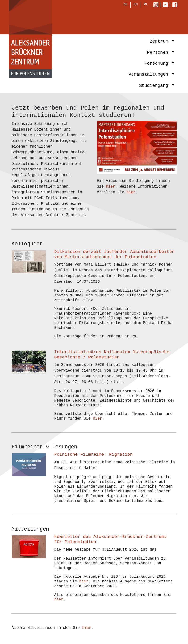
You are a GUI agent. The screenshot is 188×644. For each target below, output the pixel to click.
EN (135, 5)
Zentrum (160, 42)
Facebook (176, 5)
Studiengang (155, 86)
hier (110, 187)
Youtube (166, 5)
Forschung (158, 64)
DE (125, 5)
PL (146, 5)
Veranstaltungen (150, 75)
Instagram (157, 5)
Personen (159, 53)
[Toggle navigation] (168, 20)
